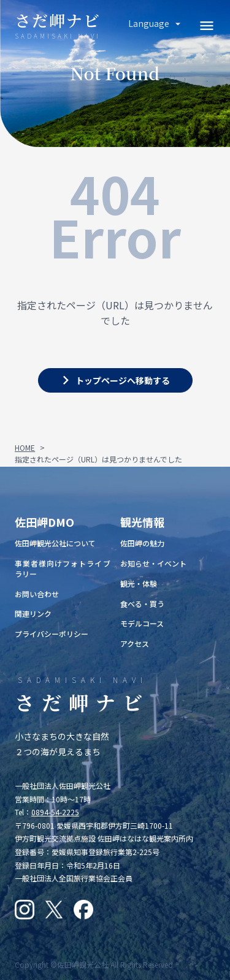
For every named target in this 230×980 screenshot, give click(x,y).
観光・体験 (139, 583)
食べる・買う (142, 604)
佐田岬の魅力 (142, 543)
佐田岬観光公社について (55, 543)
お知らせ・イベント (153, 563)
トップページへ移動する (123, 380)
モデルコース (142, 623)
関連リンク (33, 613)
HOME (25, 447)
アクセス (135, 643)
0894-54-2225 (55, 812)
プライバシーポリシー (52, 634)
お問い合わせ (37, 594)
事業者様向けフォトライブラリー (63, 568)
